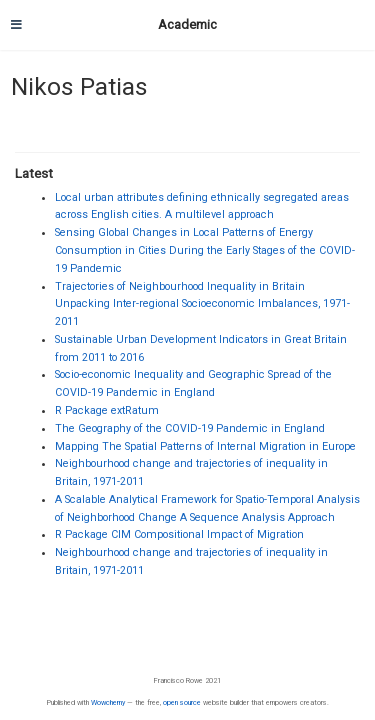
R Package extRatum (107, 410)
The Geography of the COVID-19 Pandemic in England (190, 428)
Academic (187, 24)
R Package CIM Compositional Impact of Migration (179, 534)
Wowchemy (108, 702)
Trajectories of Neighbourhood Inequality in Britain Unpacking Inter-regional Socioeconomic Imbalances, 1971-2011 (202, 304)
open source (182, 702)
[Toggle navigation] (16, 25)
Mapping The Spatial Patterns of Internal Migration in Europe (205, 446)
